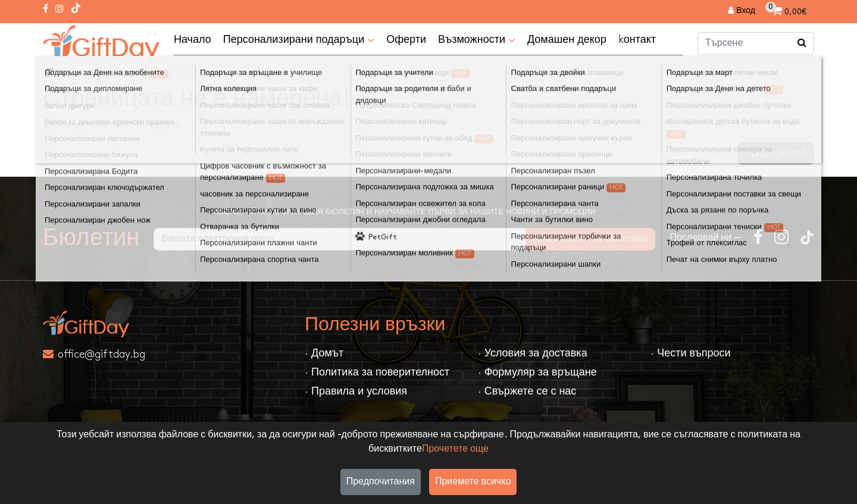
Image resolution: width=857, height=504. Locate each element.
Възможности (477, 40)
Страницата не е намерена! (168, 73)
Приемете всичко (473, 482)
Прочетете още (455, 449)
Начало (193, 40)
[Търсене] (802, 43)
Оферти (406, 40)
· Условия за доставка (533, 353)
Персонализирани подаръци (299, 40)
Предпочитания (381, 482)
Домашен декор (567, 40)
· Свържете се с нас (527, 391)
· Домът (324, 353)
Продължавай (776, 153)
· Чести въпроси (690, 353)
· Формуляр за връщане (537, 372)
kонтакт (637, 40)
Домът (69, 73)
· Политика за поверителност (377, 372)
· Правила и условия (356, 391)
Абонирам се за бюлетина (591, 239)
